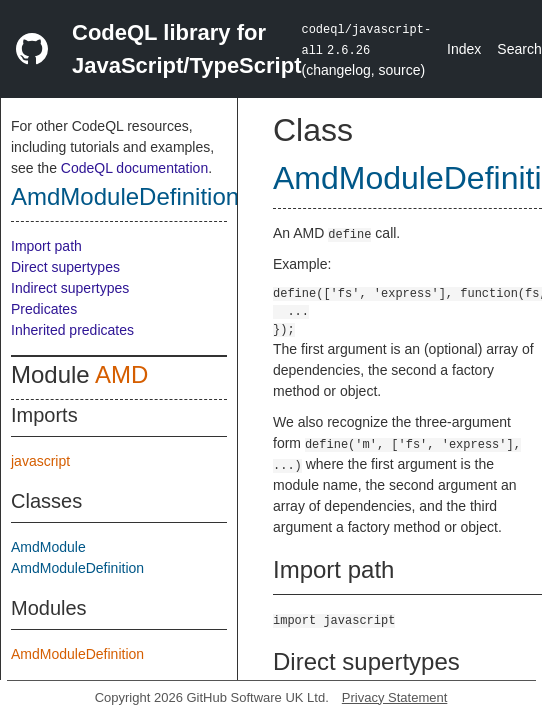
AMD (121, 374)
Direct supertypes (65, 267)
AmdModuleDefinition (125, 196)
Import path (46, 246)
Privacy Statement (395, 697)
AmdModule (48, 547)
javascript (40, 461)
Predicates (44, 309)
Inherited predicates (72, 330)
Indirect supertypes (70, 288)
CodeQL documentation (134, 168)
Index (464, 49)
